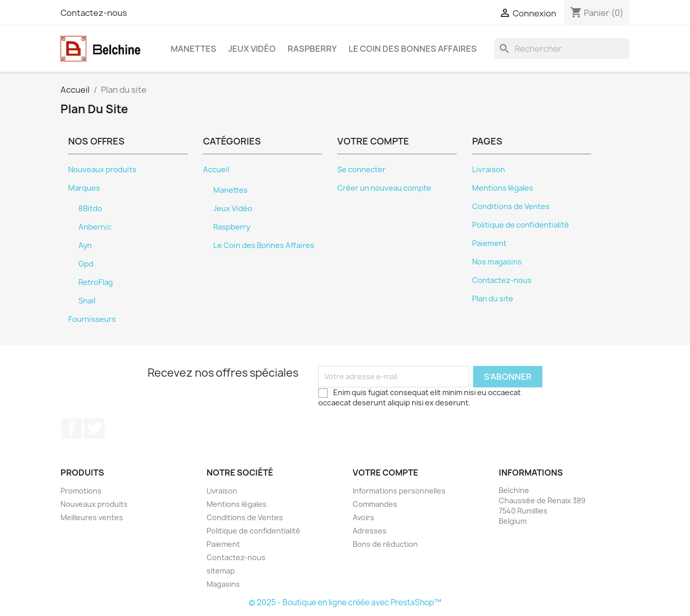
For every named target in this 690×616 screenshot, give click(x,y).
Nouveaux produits (102, 170)
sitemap (221, 571)
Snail (87, 301)
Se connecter (361, 170)
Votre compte (385, 473)
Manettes (194, 49)
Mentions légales (503, 188)
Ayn (85, 245)
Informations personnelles (399, 491)
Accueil (216, 170)
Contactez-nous (94, 13)
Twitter (94, 428)
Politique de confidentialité (521, 225)
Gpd (86, 264)
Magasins (223, 584)
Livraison (489, 170)
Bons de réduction (385, 544)
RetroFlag (96, 282)
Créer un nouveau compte (384, 188)
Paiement (489, 243)
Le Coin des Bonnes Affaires (413, 49)
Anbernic (95, 227)
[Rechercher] (562, 49)
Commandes (375, 504)
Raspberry (312, 49)
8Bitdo (90, 209)
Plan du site (493, 299)
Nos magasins (497, 262)
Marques (84, 188)
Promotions (81, 491)
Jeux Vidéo (252, 49)
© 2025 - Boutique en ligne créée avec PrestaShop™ (345, 602)
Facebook (72, 428)
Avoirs (363, 517)
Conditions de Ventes (511, 207)
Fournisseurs (92, 319)
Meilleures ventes (92, 517)
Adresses (370, 531)
